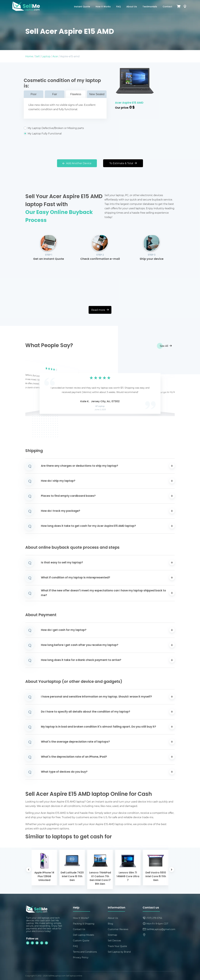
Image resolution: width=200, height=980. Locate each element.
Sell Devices (114, 940)
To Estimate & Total (123, 163)
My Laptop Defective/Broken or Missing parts (65, 128)
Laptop (46, 56)
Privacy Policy (81, 957)
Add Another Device (77, 163)
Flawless (76, 94)
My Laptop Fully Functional (65, 133)
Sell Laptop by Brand (119, 952)
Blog (110, 924)
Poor (34, 94)
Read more (100, 310)
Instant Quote (82, 7)
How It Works (103, 7)
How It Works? (81, 918)
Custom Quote (81, 940)
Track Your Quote (117, 946)
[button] (32, 388)
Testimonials (150, 7)
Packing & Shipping (84, 924)
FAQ (119, 7)
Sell (37, 56)
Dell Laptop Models (84, 935)
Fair (55, 94)
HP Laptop (100, 406)
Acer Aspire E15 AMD (129, 103)
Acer (55, 56)
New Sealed (97, 94)
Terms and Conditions (85, 952)
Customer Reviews (118, 929)
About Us (132, 7)
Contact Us (79, 929)
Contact (167, 7)
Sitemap (112, 935)
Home (29, 56)
